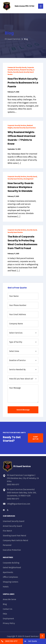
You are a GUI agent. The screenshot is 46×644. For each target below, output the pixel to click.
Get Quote (33, 641)
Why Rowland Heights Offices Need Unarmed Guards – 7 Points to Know (21, 138)
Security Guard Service (15, 179)
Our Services (9, 516)
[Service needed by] (23, 370)
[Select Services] (23, 333)
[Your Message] (23, 394)
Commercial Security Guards (17, 68)
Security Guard (18, 72)
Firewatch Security (26, 70)
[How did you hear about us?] (23, 379)
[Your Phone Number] (23, 305)
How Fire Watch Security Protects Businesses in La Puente (23, 83)
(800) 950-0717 (13, 485)
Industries (8, 557)
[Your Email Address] (23, 315)
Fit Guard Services (13, 39)
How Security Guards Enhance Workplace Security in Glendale (21, 187)
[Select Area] (23, 351)
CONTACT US (36, 438)
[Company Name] (23, 324)
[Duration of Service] (23, 360)
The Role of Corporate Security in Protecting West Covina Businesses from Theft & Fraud (22, 242)
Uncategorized (28, 179)
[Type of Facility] (23, 342)
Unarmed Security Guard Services (25, 128)
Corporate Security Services (17, 125)
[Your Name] (23, 296)
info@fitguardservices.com (19, 504)
